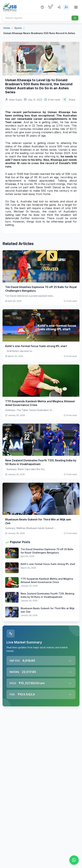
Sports (18, 28)
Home (7, 28)
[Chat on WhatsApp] (74, 860)
